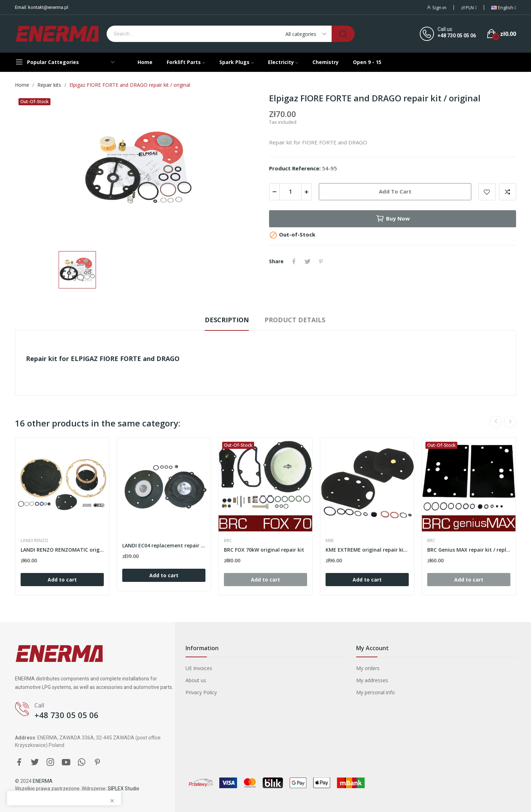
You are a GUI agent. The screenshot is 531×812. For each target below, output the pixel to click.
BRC (228, 541)
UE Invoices (199, 668)
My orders (368, 668)
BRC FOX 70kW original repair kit (264, 550)
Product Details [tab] (295, 320)
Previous (496, 422)
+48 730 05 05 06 (457, 36)
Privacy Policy (201, 692)
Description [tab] (227, 320)
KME (330, 541)
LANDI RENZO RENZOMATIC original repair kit (62, 550)
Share (294, 261)
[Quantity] (290, 192)
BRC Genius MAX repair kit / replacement (469, 550)
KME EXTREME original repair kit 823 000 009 (367, 550)
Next (510, 422)
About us (196, 680)
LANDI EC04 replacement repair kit (164, 545)
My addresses (372, 680)
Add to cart (395, 191)
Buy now (393, 219)
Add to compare (508, 192)
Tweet (307, 261)
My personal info (376, 692)
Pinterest (321, 261)
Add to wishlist (487, 192)
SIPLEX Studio (124, 789)
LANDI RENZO (34, 541)
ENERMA (43, 781)
